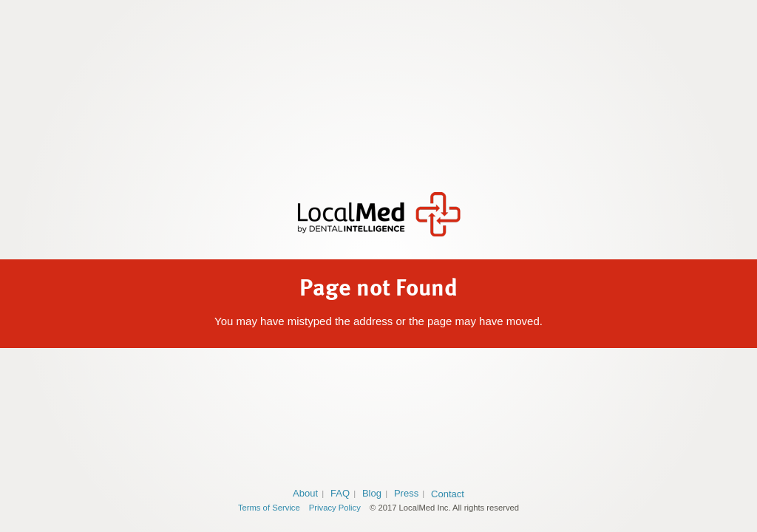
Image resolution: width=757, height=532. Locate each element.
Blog (372, 493)
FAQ (340, 493)
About (305, 493)
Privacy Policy (335, 508)
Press (406, 493)
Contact (448, 494)
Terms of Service (269, 508)
